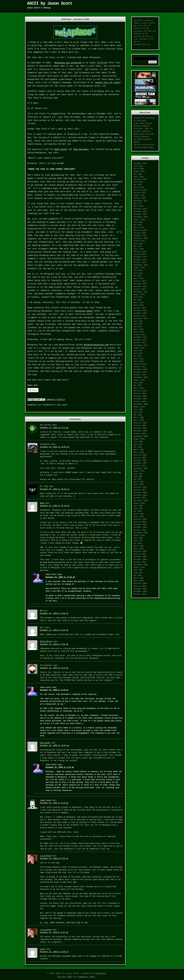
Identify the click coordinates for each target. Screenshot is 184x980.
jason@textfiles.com (142, 44)
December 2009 (140, 396)
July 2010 (138, 383)
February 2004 (140, 584)
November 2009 (140, 399)
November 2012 (140, 313)
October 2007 (140, 466)
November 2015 (140, 236)
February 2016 (140, 230)
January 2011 (140, 367)
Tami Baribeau (81, 149)
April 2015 (139, 249)
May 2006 (138, 511)
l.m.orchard (46, 856)
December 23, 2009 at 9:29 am (54, 630)
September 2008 (141, 436)
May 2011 (138, 356)
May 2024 (138, 174)
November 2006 (140, 495)
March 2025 (139, 169)
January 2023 (140, 193)
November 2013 (140, 287)
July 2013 (138, 297)
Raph (42, 503)
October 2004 (140, 562)
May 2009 (138, 415)
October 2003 (140, 594)
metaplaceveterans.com (96, 345)
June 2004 (138, 573)
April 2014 (139, 279)
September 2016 (141, 217)
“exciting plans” (84, 311)
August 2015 (139, 241)
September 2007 (141, 468)
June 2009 (138, 412)
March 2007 (139, 484)
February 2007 (140, 487)
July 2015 (138, 244)
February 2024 (140, 179)
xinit (43, 949)
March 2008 (139, 452)
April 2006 (139, 514)
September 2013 (141, 292)
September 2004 (141, 565)
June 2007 (138, 477)
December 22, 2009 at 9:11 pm (54, 428)
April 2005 (139, 546)
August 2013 (139, 295)
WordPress (101, 973)
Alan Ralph (45, 743)
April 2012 (139, 329)
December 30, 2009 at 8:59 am (54, 952)
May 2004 (138, 576)
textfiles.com (139, 36)
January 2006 (140, 522)
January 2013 (140, 308)
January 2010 (140, 394)
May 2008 (138, 447)
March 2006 (139, 517)
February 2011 (140, 364)
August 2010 (139, 380)
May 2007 (138, 479)
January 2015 (140, 254)
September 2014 (141, 265)
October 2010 (140, 375)
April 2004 (139, 578)
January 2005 (140, 554)
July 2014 (138, 270)
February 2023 (140, 190)
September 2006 (141, 501)
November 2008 (140, 431)
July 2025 (138, 166)
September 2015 (141, 238)
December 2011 (140, 337)
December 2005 (140, 525)
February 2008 (140, 455)
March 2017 (139, 206)
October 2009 (140, 402)
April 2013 (139, 303)
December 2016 (140, 212)
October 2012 (140, 316)
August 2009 (139, 407)
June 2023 (138, 182)
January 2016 (140, 233)
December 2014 (140, 257)
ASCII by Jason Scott (50, 3)
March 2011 (139, 361)
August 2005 (139, 535)
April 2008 (139, 450)
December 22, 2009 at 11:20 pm (55, 506)
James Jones (46, 800)
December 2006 (140, 493)
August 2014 (139, 268)
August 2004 (139, 567)
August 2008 (139, 439)
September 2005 (141, 533)
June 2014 (138, 273)
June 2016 (138, 222)
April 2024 (139, 177)
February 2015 (140, 252)
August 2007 (139, 471)
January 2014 (140, 281)
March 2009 (139, 420)
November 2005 (140, 527)
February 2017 (140, 209)
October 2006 (140, 498)
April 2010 (139, 388)
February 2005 (140, 551)
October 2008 (140, 434)
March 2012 (139, 332)
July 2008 (138, 442)
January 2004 (140, 586)
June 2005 (138, 541)
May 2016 (138, 225)
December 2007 (140, 461)
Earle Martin (46, 642)
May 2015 (138, 246)
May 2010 (138, 385)
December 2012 (140, 311)
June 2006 (138, 509)
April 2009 (139, 418)
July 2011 (138, 351)
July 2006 (138, 506)
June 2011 (138, 353)
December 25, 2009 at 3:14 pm (60, 767)
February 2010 (140, 391)
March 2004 (139, 581)
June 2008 (138, 444)
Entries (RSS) (65, 977)
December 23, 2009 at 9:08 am (54, 613)
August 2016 (139, 220)
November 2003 (140, 592)
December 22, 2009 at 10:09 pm (55, 447)
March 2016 (139, 228)
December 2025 (140, 163)
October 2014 (140, 262)
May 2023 (138, 185)
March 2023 (139, 188)
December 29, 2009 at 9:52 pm (54, 859)
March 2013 (139, 305)
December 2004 (140, 557)
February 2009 (140, 423)
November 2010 (140, 372)
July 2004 (138, 570)
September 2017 (141, 201)
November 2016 (140, 214)
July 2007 (138, 474)
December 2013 (140, 284)
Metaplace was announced (68, 63)
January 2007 (140, 490)
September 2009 (141, 404)
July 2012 (138, 321)
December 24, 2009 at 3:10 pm (54, 690)
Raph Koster (61, 149)
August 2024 (139, 171)
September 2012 (141, 319)
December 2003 (140, 589)
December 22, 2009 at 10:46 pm (55, 489)
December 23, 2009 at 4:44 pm (54, 668)
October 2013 (140, 289)
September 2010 (141, 378)
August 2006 (139, 503)
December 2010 (140, 369)
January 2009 (140, 426)
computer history (56, 400)
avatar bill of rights (108, 83)
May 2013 (138, 300)
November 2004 (140, 560)
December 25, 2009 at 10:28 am (55, 746)
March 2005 (139, 549)
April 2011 (139, 359)
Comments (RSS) (87, 977)
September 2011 (141, 345)
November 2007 (140, 463)
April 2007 (139, 482)
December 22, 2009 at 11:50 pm (60, 577)
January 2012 (140, 335)
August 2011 (139, 348)
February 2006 (140, 519)
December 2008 (140, 428)
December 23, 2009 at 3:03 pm (54, 644)
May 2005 (138, 543)
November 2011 (140, 340)
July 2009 (138, 410)
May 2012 (138, 327)
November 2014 (140, 260)
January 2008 (140, 458)
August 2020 (139, 196)
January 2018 (140, 198)
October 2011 (140, 343)
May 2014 (138, 276)
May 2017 (138, 204)
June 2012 (138, 324)
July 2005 (138, 538)
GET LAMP (148, 31)
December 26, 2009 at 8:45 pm (54, 803)
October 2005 (140, 530)
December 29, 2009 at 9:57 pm (54, 932)
